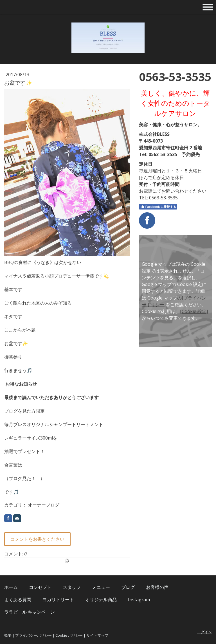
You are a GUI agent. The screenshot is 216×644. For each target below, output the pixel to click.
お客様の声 (157, 587)
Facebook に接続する (158, 207)
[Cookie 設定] (194, 311)
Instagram (139, 600)
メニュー (101, 587)
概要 (8, 635)
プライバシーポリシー (33, 635)
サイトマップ (97, 635)
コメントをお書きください (37, 539)
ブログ (128, 587)
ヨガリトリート (58, 600)
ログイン (204, 632)
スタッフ (72, 587)
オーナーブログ (44, 505)
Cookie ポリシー (69, 635)
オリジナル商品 (101, 600)
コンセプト (40, 587)
